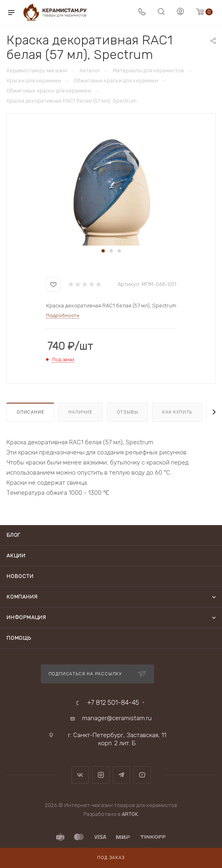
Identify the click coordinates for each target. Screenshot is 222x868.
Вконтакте (80, 775)
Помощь (19, 638)
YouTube (142, 775)
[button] (103, 251)
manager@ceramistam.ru (117, 718)
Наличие (80, 412)
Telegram (122, 775)
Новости (20, 576)
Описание (30, 412)
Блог (13, 535)
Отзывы (128, 412)
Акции (16, 556)
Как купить (177, 412)
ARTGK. (130, 814)
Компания (22, 597)
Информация (26, 617)
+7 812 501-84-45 (113, 703)
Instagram (101, 775)
